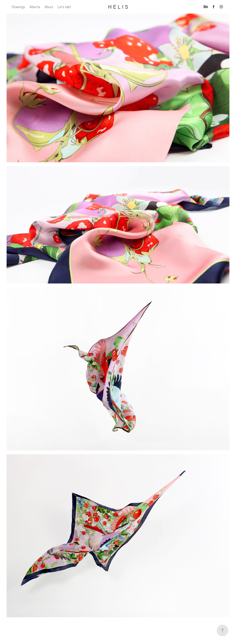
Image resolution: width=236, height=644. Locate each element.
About (49, 7)
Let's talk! (64, 7)
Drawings (18, 7)
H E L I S (118, 7)
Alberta (35, 7)
